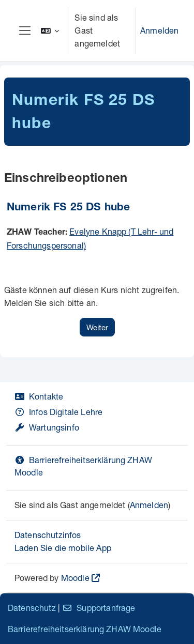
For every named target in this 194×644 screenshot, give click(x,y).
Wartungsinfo (47, 427)
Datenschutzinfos (48, 535)
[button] (50, 31)
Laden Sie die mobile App (63, 548)
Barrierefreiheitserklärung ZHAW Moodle (85, 629)
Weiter (97, 327)
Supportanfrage (99, 608)
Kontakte (39, 396)
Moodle (75, 578)
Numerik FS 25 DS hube (68, 208)
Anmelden (159, 30)
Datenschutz (32, 608)
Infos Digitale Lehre (58, 412)
